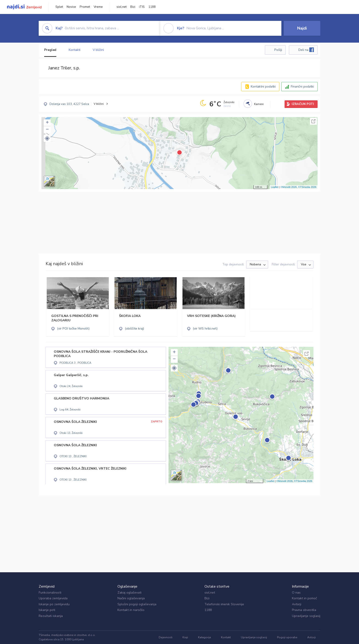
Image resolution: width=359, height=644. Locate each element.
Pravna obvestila (304, 610)
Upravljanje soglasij (306, 616)
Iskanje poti (47, 610)
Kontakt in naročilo (131, 610)
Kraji (185, 637)
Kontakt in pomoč (304, 598)
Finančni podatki (302, 87)
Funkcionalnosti (50, 593)
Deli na (306, 50)
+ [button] (47, 123)
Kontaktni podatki (263, 87)
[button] (47, 138)
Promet (85, 7)
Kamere (259, 104)
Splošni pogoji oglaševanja (137, 604)
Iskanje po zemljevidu (54, 604)
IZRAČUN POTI (303, 104)
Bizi (133, 7)
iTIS (142, 7)
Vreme (98, 7)
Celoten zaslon (313, 121)
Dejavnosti (166, 637)
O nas (296, 593)
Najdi (302, 28)
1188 (152, 7)
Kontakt (226, 637)
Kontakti (74, 50)
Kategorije (204, 637)
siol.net (122, 7)
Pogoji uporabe (287, 637)
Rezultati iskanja (51, 616)
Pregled (50, 50)
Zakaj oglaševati (129, 593)
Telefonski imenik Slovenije (224, 604)
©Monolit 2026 (289, 187)
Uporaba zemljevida (53, 598)
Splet (59, 7)
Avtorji (297, 604)
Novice (71, 7)
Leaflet (275, 187)
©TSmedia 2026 (307, 187)
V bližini (98, 50)
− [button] (47, 130)
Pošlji (278, 50)
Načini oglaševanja (131, 598)
